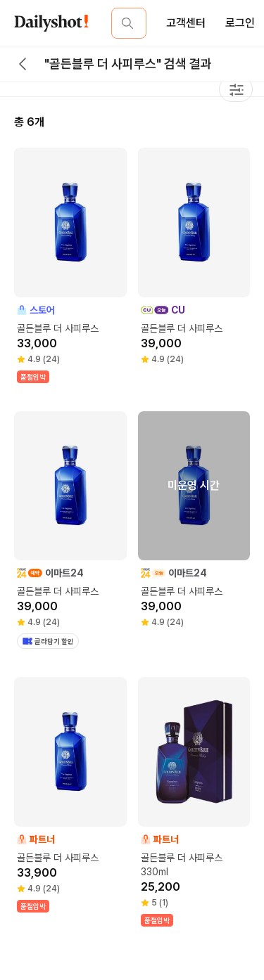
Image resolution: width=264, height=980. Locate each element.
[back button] (23, 64)
